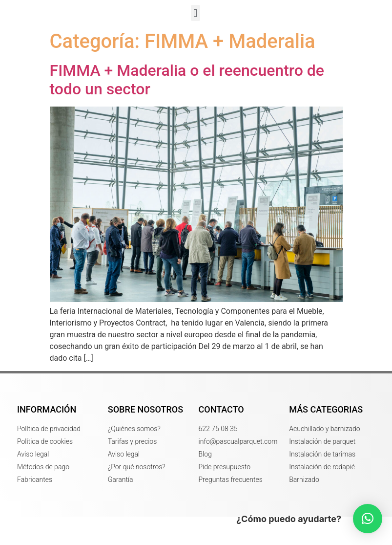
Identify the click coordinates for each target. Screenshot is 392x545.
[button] (196, 27)
